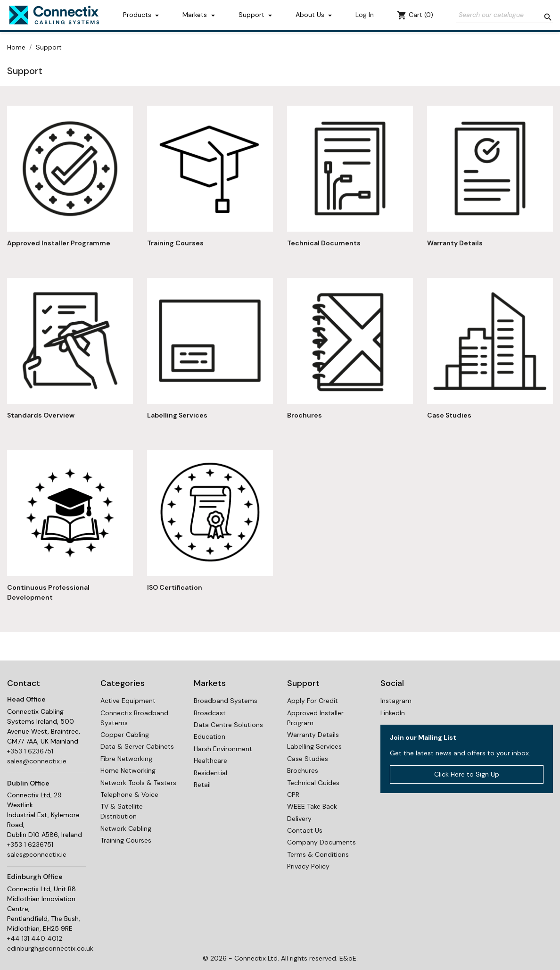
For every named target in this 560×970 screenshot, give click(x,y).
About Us (311, 15)
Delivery (299, 819)
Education (210, 736)
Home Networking (128, 770)
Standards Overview (41, 415)
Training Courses (175, 243)
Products (138, 15)
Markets (196, 15)
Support (252, 15)
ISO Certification (175, 587)
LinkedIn (393, 713)
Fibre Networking (126, 759)
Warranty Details (455, 243)
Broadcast (210, 713)
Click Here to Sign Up (467, 774)
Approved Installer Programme (59, 243)
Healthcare (210, 761)
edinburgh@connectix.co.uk (50, 948)
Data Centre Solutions (228, 725)
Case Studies (449, 415)
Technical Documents (324, 243)
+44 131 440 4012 (35, 938)
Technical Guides (313, 783)
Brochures (305, 415)
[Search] (504, 15)
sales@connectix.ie (37, 761)
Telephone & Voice (129, 794)
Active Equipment (128, 701)
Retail (202, 785)
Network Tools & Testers (138, 783)
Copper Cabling (125, 735)
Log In (365, 15)
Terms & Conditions (318, 854)
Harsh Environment (223, 749)
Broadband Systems (226, 701)
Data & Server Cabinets (137, 746)
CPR (293, 794)
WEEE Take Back (312, 806)
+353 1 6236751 (30, 751)
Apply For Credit (313, 701)
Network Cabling (126, 828)
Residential (210, 773)
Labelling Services (177, 415)
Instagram (396, 701)
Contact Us (305, 830)
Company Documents (321, 842)
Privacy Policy (308, 866)
